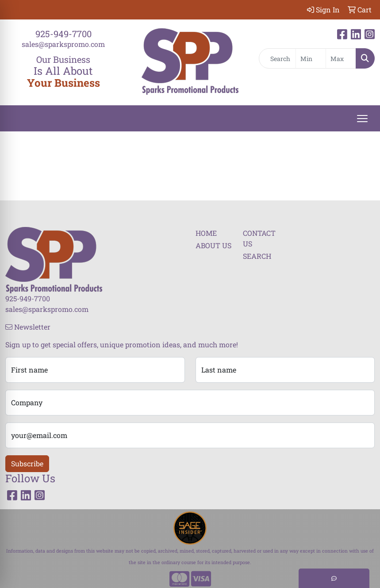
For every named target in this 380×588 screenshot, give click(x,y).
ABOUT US (213, 245)
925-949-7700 (63, 34)
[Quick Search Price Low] (311, 58)
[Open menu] (362, 119)
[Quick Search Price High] (341, 58)
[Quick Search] (277, 58)
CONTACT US (259, 238)
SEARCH (257, 256)
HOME (206, 233)
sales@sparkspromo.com (63, 44)
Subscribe (27, 463)
